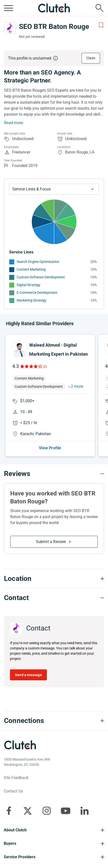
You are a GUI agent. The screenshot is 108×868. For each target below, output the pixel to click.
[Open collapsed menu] (8, 8)
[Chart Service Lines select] (54, 189)
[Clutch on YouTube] (66, 811)
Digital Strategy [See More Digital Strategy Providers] (29, 285)
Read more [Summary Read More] (13, 123)
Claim (91, 58)
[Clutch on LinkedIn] (85, 811)
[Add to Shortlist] (101, 25)
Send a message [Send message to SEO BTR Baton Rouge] (28, 675)
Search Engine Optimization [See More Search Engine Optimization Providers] (38, 262)
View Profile (50, 448)
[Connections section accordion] (54, 721)
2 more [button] (77, 386)
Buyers (10, 843)
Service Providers (20, 857)
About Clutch (15, 830)
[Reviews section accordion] (54, 474)
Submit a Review (51, 542)
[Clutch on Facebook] (9, 811)
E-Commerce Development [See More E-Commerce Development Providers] (37, 293)
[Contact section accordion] (54, 598)
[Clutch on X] (28, 811)
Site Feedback (16, 778)
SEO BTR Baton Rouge (54, 27)
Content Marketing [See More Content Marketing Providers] (31, 269)
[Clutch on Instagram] (47, 811)
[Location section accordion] (54, 579)
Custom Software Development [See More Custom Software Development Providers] (41, 277)
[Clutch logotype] (20, 745)
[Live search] (100, 8)
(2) (45, 367)
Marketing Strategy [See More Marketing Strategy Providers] (32, 300)
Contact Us (13, 791)
